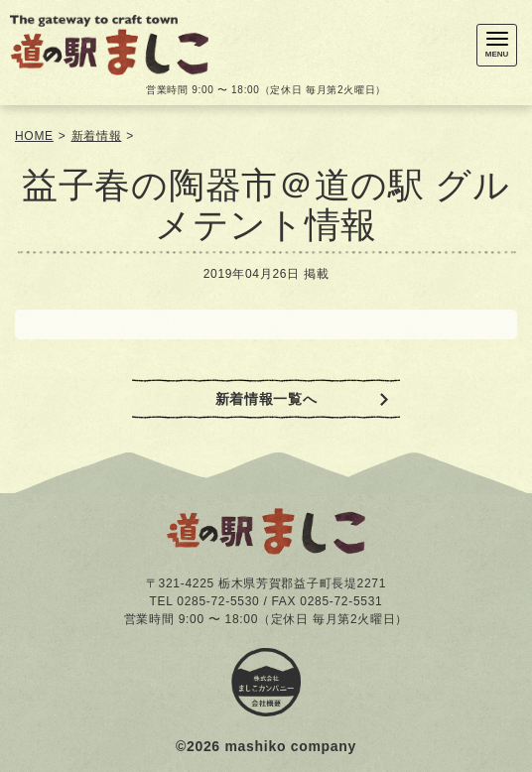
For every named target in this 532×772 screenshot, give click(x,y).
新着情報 (97, 136)
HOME (34, 136)
